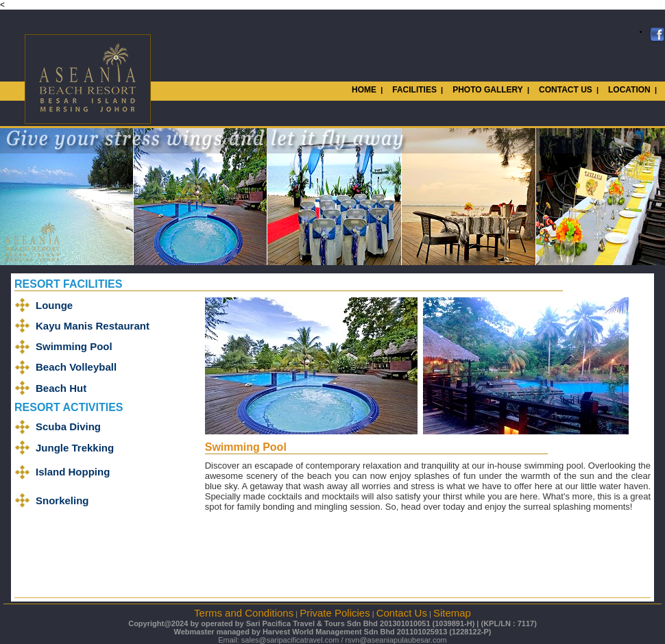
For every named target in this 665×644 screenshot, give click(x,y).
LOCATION (629, 90)
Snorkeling (62, 500)
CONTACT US (566, 90)
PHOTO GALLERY (488, 90)
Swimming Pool (74, 346)
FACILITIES (414, 90)
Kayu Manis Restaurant (93, 326)
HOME (364, 90)
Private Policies (335, 613)
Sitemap (452, 613)
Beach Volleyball (76, 367)
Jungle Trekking (75, 448)
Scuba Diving (68, 426)
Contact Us (402, 613)
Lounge (54, 305)
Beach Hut (61, 388)
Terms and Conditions (244, 613)
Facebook (657, 35)
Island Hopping (73, 472)
